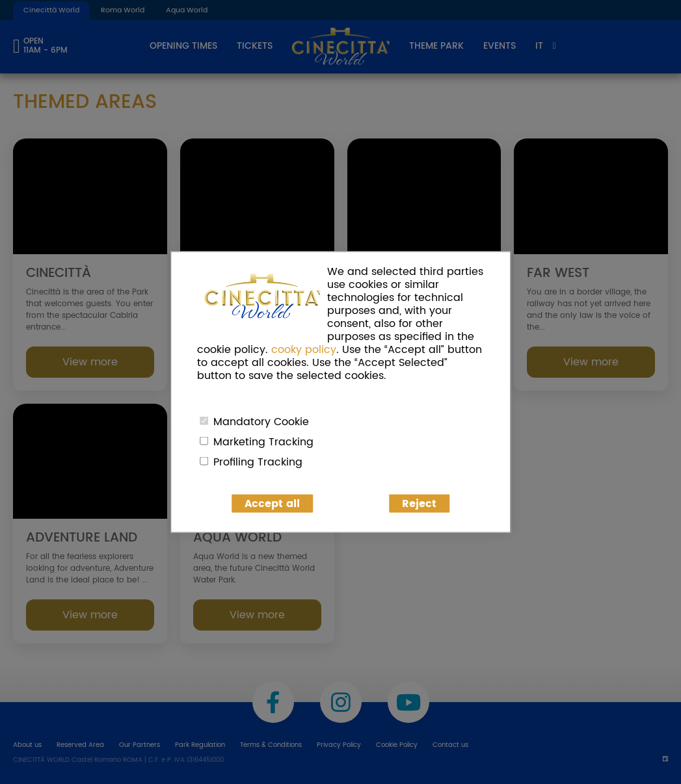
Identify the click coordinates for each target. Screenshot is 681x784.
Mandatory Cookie (261, 422)
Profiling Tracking (258, 462)
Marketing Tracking (263, 442)
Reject (419, 504)
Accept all (272, 504)
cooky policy (304, 350)
